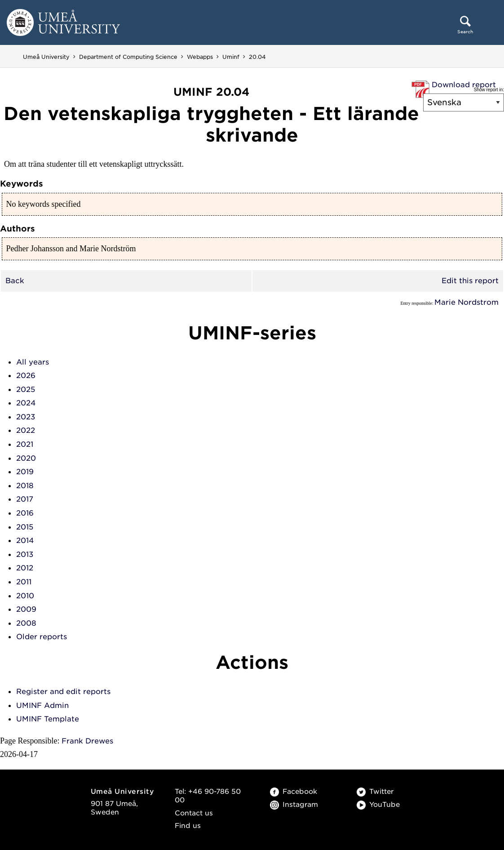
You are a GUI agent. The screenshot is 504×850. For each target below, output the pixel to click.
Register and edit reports (63, 692)
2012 (25, 568)
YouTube (378, 805)
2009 (26, 609)
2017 (25, 499)
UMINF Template (48, 719)
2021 (25, 444)
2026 (26, 376)
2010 (25, 596)
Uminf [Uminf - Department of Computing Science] (231, 57)
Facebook (294, 792)
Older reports (42, 637)
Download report (464, 85)
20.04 (257, 57)
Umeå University (46, 57)
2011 (24, 582)
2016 (25, 513)
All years (33, 362)
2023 (26, 417)
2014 (25, 541)
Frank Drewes (87, 741)
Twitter (375, 792)
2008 (26, 623)
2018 (25, 486)
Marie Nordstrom (466, 302)
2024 (26, 403)
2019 (25, 472)
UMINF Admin (42, 705)
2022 (26, 430)
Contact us (194, 813)
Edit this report (470, 281)
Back (15, 281)
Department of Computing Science (128, 57)
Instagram (294, 805)
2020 (26, 458)
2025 (26, 389)
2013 (25, 554)
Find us (188, 826)
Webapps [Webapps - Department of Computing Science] (200, 57)
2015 (25, 527)
